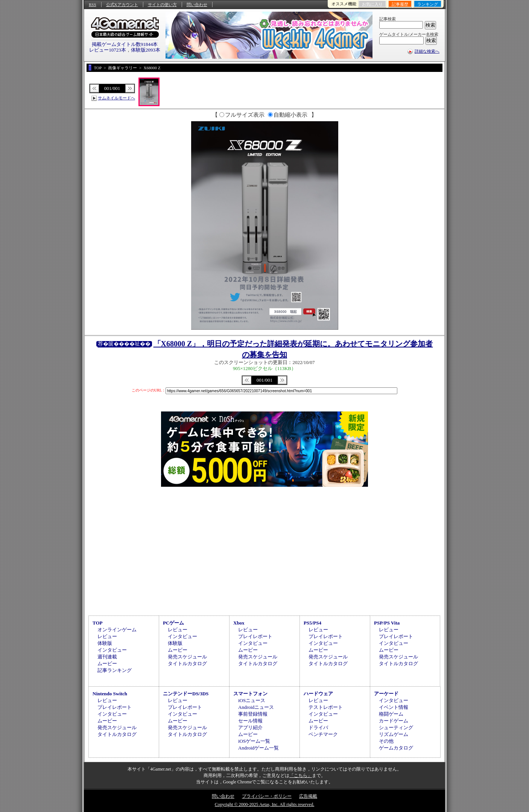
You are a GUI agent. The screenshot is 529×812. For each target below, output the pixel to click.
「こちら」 (301, 775)
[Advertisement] (264, 550)
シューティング (396, 727)
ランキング (428, 4)
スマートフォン (250, 694)
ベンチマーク (323, 734)
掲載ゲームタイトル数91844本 (125, 44)
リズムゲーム (394, 734)
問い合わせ (197, 5)
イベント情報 (394, 707)
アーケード (386, 694)
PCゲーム (173, 623)
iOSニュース (252, 700)
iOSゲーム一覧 (254, 741)
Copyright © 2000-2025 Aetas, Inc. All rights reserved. (264, 804)
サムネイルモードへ (116, 98)
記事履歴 (400, 4)
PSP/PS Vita (387, 623)
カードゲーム (394, 721)
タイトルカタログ (187, 663)
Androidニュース (256, 707)
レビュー (107, 636)
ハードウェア (318, 694)
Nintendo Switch (110, 694)
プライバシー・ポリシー (267, 796)
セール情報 (250, 721)
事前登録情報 (253, 714)
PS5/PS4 (312, 623)
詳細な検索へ (427, 51)
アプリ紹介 (250, 727)
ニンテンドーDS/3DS (186, 694)
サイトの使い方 (162, 5)
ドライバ (318, 727)
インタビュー (112, 650)
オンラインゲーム (117, 630)
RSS (93, 5)
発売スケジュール (187, 657)
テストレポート (326, 707)
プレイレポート (255, 636)
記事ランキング (115, 670)
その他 (386, 741)
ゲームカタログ (396, 748)
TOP (98, 623)
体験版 (105, 643)
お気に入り (372, 4)
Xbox (239, 623)
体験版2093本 (146, 50)
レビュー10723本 (108, 50)
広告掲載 (308, 796)
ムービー (107, 663)
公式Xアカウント (122, 5)
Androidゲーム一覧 (258, 748)
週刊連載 (107, 657)
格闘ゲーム (391, 714)
